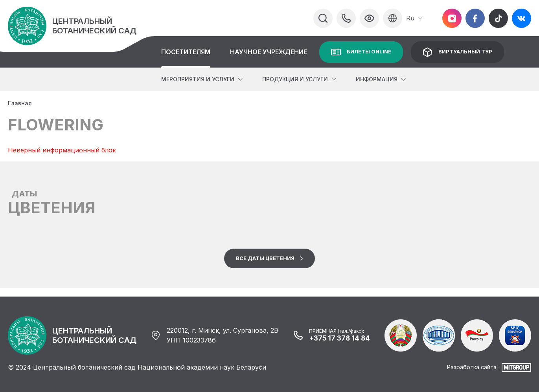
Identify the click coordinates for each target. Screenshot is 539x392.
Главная (20, 103)
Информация (377, 79)
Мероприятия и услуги (198, 79)
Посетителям (186, 52)
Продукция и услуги (295, 79)
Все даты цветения (265, 258)
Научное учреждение (269, 52)
